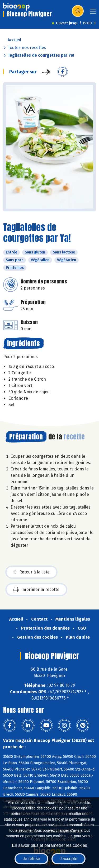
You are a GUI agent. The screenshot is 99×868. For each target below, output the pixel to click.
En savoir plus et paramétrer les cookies (49, 845)
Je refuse (31, 859)
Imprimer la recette (36, 590)
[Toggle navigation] (93, 13)
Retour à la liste (31, 572)
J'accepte (69, 859)
